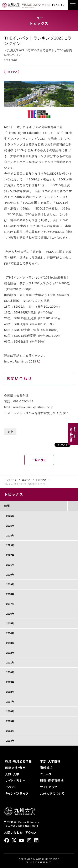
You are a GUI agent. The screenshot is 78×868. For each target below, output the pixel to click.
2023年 (10, 545)
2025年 (10, 526)
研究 (10, 432)
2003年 (10, 741)
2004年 (10, 731)
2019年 (10, 584)
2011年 (10, 663)
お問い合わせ (13, 832)
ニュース (26, 480)
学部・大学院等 (50, 761)
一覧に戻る (39, 460)
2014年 (10, 633)
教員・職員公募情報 (19, 761)
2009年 (10, 682)
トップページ (10, 480)
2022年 (10, 555)
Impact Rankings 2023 (20, 361)
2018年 (10, 594)
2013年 (10, 643)
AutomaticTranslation (73, 434)
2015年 (10, 624)
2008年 (10, 692)
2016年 (10, 614)
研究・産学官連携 (52, 780)
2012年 (10, 653)
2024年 (10, 536)
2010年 (10, 672)
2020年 (10, 575)
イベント (11, 787)
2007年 (10, 702)
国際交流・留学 (15, 768)
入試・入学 (12, 774)
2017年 (10, 604)
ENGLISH (58, 5)
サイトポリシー (15, 780)
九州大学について (52, 793)
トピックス (41, 480)
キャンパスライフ (17, 793)
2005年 (10, 721)
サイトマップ (49, 787)
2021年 (10, 565)
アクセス (31, 832)
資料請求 (46, 768)
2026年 (10, 516)
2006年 (10, 711)
